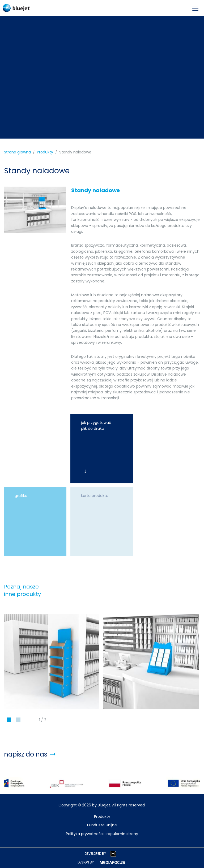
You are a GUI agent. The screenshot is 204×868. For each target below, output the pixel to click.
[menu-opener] (195, 8)
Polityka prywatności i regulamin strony (102, 834)
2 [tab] (18, 721)
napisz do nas (30, 754)
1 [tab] (9, 721)
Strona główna (17, 152)
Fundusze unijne (102, 825)
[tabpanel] (52, 661)
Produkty (45, 152)
